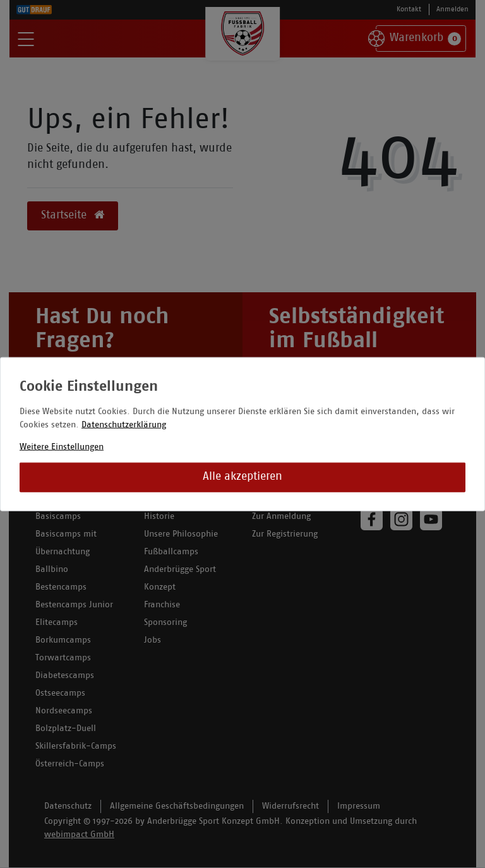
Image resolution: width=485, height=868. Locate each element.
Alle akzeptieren (242, 477)
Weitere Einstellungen (62, 447)
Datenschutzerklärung (124, 425)
